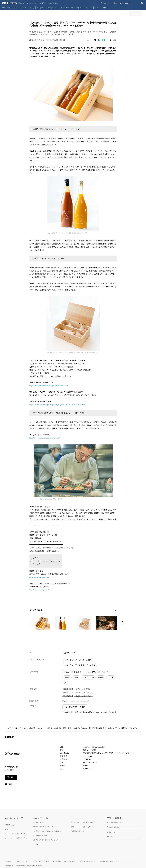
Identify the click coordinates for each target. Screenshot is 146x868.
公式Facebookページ (114, 822)
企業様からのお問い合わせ (87, 861)
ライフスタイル (77, 8)
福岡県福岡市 (68, 689)
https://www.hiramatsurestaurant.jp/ (76, 701)
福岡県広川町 (68, 692)
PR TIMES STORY (38, 822)
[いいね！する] (88, 40)
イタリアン (92, 672)
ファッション (64, 8)
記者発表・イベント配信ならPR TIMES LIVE (47, 831)
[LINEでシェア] (104, 40)
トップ (8, 728)
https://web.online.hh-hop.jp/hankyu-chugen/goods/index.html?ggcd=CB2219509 (57, 405)
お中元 (67, 677)
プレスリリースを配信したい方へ (16, 838)
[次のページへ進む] (122, 622)
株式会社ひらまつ (36, 728)
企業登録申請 (124, 3)
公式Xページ (111, 832)
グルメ (97, 8)
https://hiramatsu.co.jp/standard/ (40, 590)
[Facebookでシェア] (99, 40)
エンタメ (40, 8)
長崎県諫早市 (68, 696)
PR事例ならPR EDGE (78, 831)
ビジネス (89, 8)
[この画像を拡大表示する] (40, 623)
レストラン (79, 672)
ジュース (105, 672)
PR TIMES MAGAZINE (40, 835)
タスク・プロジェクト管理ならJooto (83, 822)
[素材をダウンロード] (110, 40)
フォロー (11, 777)
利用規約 (47, 861)
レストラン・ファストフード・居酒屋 (80, 665)
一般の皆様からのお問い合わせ (109, 861)
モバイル (23, 8)
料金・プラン (9, 829)
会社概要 (8, 861)
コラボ (111, 677)
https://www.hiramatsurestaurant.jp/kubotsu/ (45, 438)
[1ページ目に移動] (115, 610)
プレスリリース (20, 728)
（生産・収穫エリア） (84, 692)
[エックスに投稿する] (95, 40)
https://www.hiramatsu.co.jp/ (39, 577)
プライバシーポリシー (21, 861)
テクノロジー (12, 8)
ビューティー (51, 8)
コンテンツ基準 (36, 861)
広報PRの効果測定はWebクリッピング (45, 840)
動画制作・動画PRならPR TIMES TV (44, 827)
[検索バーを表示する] (142, 3)
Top (3, 8)
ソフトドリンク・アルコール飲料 (78, 660)
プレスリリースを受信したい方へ (16, 834)
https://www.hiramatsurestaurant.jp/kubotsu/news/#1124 (49, 386)
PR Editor (36, 844)
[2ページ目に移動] (116, 610)
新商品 (101, 677)
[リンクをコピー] (115, 40)
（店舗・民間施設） (83, 689)
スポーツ (106, 8)
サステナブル (88, 677)
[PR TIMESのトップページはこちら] (30, 3)
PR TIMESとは (10, 825)
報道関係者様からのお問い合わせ (64, 861)
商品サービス (70, 653)
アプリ (32, 8)
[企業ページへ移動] (12, 754)
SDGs (76, 677)
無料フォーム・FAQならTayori (81, 827)
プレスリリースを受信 (108, 3)
